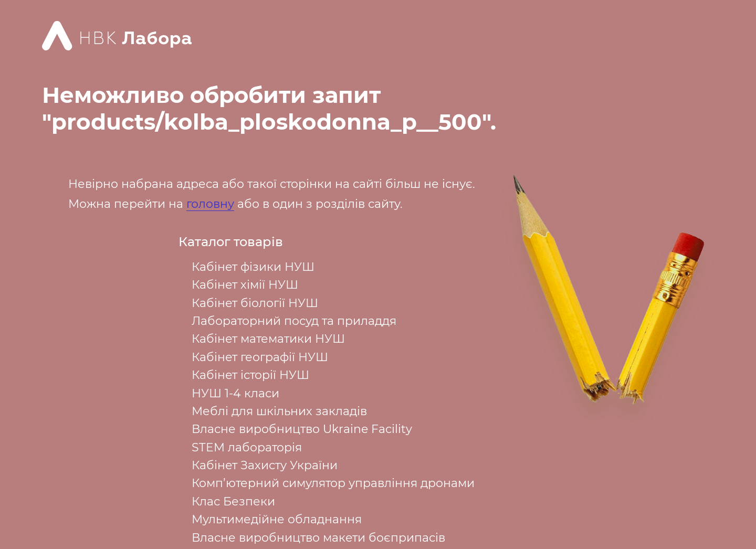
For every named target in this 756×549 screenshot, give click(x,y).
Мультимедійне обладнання (277, 519)
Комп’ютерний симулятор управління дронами (333, 483)
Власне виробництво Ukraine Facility (302, 429)
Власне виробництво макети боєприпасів (318, 538)
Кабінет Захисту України (265, 465)
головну (210, 204)
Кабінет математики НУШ (268, 339)
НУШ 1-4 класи (235, 393)
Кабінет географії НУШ (260, 357)
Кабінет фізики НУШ (253, 267)
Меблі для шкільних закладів (279, 411)
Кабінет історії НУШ (250, 375)
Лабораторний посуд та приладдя (294, 321)
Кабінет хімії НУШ (245, 285)
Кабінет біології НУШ (255, 303)
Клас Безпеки (233, 502)
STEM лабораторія (247, 447)
